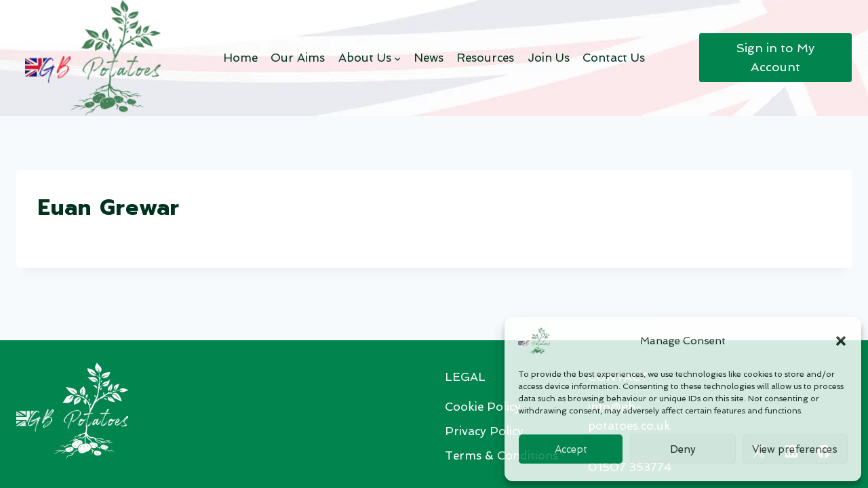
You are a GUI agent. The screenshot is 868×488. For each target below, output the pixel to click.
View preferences (795, 449)
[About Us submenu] (397, 58)
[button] (841, 341)
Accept (571, 449)
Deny (683, 449)
